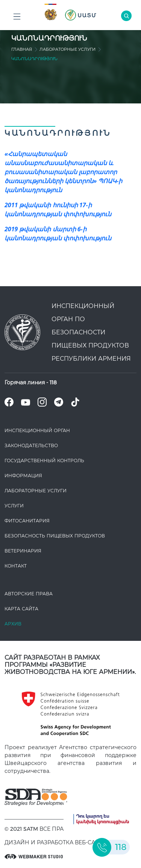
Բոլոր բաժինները (17, 19)
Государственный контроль (44, 461)
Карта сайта (21, 609)
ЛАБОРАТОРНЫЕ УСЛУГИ (67, 49)
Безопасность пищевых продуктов (55, 536)
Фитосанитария (27, 521)
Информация (23, 476)
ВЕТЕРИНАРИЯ (23, 551)
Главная (22, 49)
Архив (13, 624)
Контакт (16, 566)
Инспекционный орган (37, 430)
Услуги (14, 506)
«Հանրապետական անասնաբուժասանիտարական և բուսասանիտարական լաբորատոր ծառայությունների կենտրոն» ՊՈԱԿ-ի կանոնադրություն (63, 172)
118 (53, 382)
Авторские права (29, 594)
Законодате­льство (31, 445)
